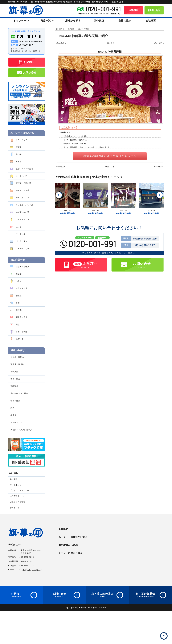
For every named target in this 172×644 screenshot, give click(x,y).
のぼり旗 (20, 339)
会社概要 (14, 479)
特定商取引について (19, 496)
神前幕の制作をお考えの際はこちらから (110, 156)
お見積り (133, 10)
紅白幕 (19, 227)
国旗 (18, 325)
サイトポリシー (17, 485)
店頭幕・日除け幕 (23, 183)
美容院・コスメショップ (21, 430)
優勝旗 (19, 296)
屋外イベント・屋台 (19, 393)
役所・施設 (15, 379)
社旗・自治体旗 (22, 267)
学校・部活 (15, 401)
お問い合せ (154, 10)
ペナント (20, 281)
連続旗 (19, 310)
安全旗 (19, 274)
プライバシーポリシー (19, 491)
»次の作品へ (159, 43)
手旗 (18, 303)
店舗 (115, 596)
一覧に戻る (110, 43)
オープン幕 (21, 234)
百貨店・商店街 (17, 364)
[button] (59, 195)
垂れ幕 (19, 154)
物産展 (13, 415)
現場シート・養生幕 (24, 169)
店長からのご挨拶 (18, 502)
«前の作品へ (61, 43)
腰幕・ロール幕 (22, 190)
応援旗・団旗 (22, 317)
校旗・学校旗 (22, 288)
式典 (12, 408)
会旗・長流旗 (22, 332)
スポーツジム (16, 422)
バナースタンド (22, 219)
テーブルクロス (22, 198)
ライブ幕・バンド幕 (24, 205)
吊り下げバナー (22, 176)
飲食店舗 (14, 372)
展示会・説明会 (17, 357)
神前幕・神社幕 (22, 212)
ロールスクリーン (23, 249)
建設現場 (14, 386)
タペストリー (22, 140)
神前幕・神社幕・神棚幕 (124, 559)
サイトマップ (16, 508)
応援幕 (19, 161)
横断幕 (19, 147)
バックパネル (22, 241)
